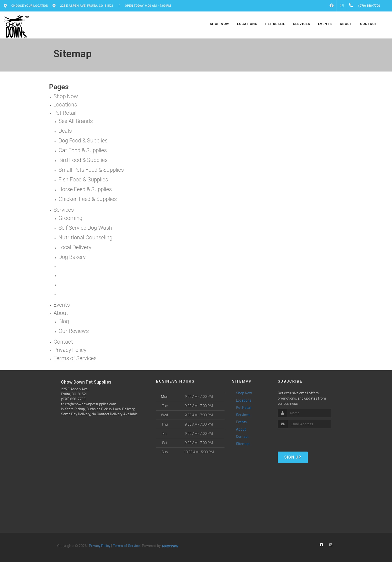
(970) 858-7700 (73, 399)
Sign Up (293, 457)
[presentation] (304, 438)
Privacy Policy (100, 546)
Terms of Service (126, 546)
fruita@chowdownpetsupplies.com (89, 404)
